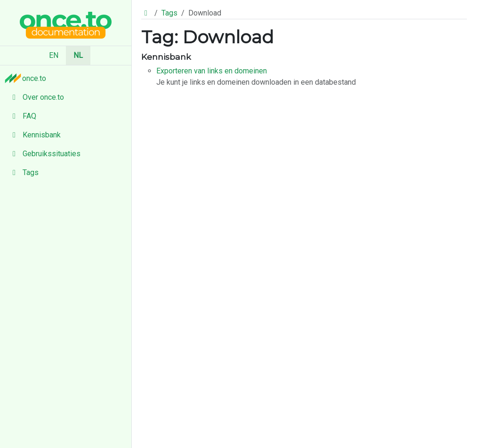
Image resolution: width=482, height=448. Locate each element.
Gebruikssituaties (44, 154)
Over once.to (36, 97)
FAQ (22, 116)
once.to (28, 78)
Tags (23, 172)
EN (54, 55)
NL (78, 55)
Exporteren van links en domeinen (212, 71)
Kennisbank (34, 135)
